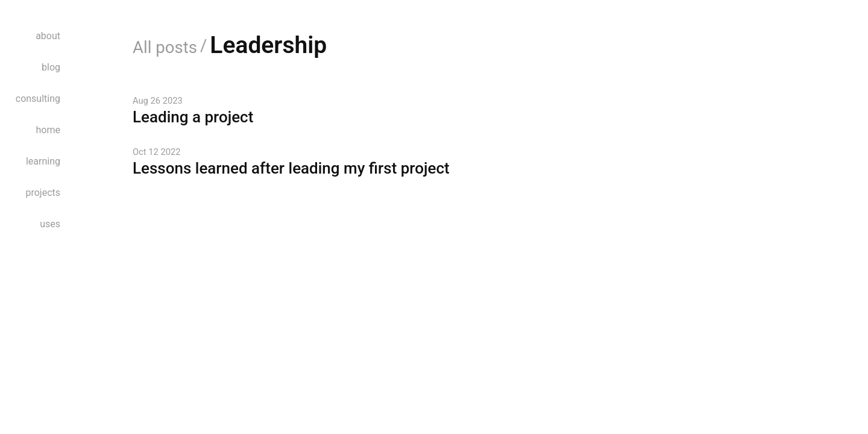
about (48, 36)
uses (50, 224)
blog (51, 67)
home (48, 130)
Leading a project (193, 117)
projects (43, 193)
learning (43, 161)
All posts (165, 47)
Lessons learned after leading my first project (291, 168)
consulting (38, 99)
